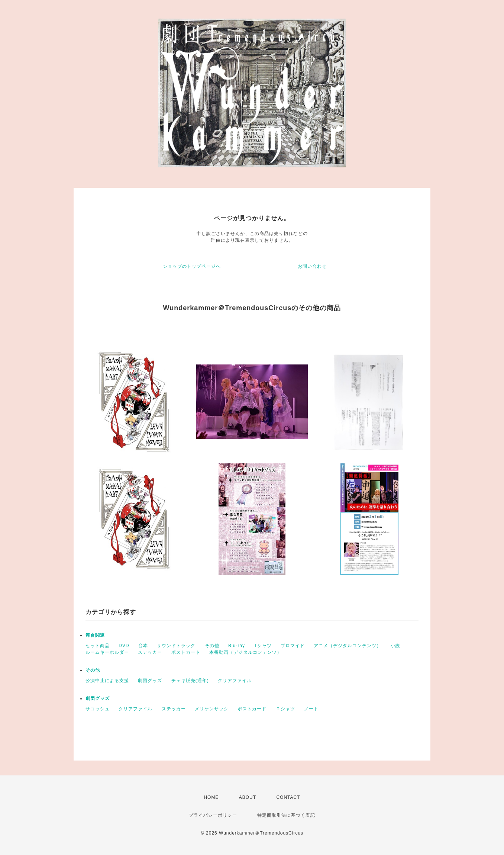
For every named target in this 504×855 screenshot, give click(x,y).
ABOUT (248, 797)
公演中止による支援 (107, 681)
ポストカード (186, 652)
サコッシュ (98, 709)
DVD (124, 646)
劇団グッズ (150, 681)
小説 (395, 646)
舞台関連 (95, 635)
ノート (311, 709)
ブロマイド (293, 646)
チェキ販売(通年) (190, 681)
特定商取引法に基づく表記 (286, 815)
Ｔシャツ (285, 709)
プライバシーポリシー (213, 815)
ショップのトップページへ (192, 266)
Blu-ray (237, 646)
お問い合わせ (312, 266)
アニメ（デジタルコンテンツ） (348, 646)
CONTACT (288, 797)
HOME (211, 797)
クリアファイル (235, 681)
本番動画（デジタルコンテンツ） (245, 652)
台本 (143, 646)
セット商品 (98, 646)
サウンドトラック (176, 646)
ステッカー (150, 652)
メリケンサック (212, 709)
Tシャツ (263, 646)
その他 (212, 646)
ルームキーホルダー (107, 652)
